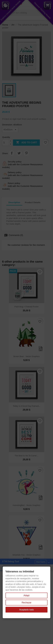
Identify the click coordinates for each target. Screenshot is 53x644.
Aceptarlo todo (26, 610)
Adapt (27, 595)
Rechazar (26, 603)
